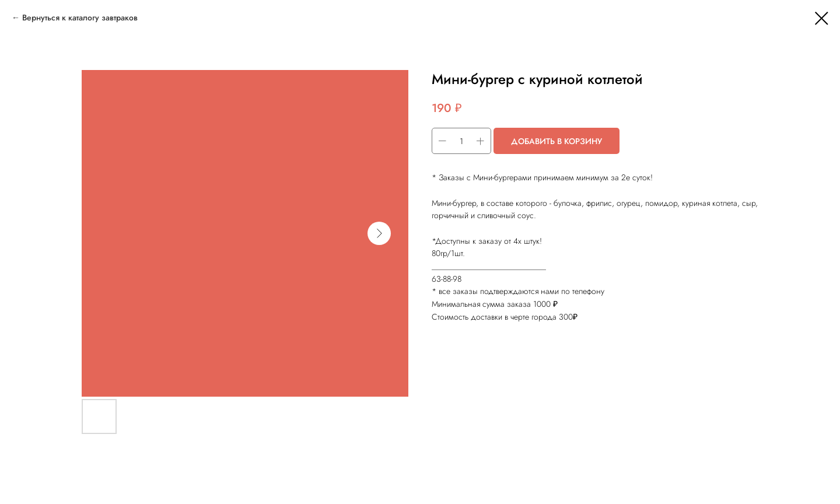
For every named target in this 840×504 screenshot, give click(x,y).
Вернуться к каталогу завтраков (80, 17)
